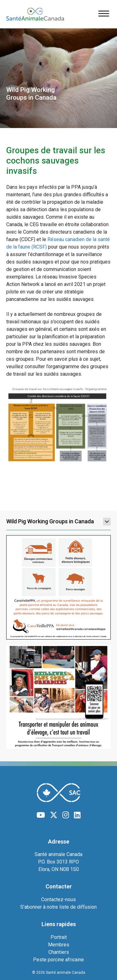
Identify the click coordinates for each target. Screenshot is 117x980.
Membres (59, 945)
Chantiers (59, 952)
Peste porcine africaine (58, 960)
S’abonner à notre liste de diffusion (58, 907)
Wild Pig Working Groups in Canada (58, 521)
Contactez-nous (58, 899)
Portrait (59, 937)
